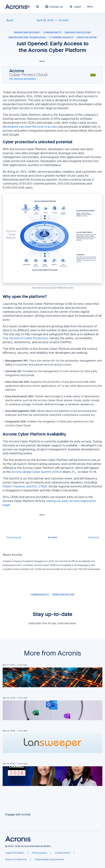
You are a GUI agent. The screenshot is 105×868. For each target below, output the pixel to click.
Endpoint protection (78, 32)
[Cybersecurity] (40, 595)
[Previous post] (12, 537)
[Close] (92, 7)
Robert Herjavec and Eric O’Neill (25, 486)
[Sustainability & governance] (49, 859)
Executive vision (87, 37)
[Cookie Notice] (62, 853)
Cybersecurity (52, 32)
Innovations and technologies (27, 37)
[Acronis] (64, 20)
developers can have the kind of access (30, 127)
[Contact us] (54, 8)
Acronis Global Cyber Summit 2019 (35, 472)
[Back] (8, 20)
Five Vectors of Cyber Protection (25, 338)
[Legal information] (15, 853)
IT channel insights (61, 37)
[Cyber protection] (63, 595)
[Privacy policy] (39, 853)
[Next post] (95, 537)
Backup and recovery (27, 32)
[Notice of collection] (16, 859)
